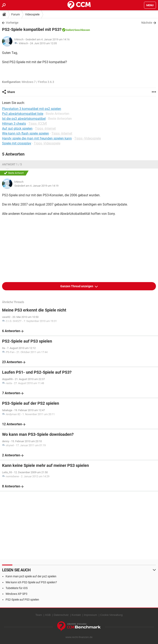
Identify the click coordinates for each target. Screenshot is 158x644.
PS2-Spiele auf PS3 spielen (22, 600)
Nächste (147, 23)
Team (39, 615)
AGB (48, 615)
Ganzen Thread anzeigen (77, 286)
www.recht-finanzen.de (79, 637)
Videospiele (32, 14)
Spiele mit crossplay (17, 143)
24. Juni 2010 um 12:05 (43, 43)
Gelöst (70, 30)
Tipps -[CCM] (38, 124)
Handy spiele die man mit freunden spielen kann (37, 138)
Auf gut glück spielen (17, 128)
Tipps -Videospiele (88, 138)
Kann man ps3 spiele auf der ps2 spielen (31, 576)
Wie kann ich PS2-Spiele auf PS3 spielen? (31, 582)
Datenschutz (61, 615)
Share (11, 92)
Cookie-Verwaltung (111, 615)
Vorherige (12, 23)
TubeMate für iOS (17, 588)
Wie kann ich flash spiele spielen (26, 133)
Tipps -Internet (45, 128)
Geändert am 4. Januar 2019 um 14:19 (36, 186)
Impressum (91, 615)
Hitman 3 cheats (14, 124)
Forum (16, 14)
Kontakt (76, 615)
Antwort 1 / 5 (12, 164)
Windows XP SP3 (16, 594)
